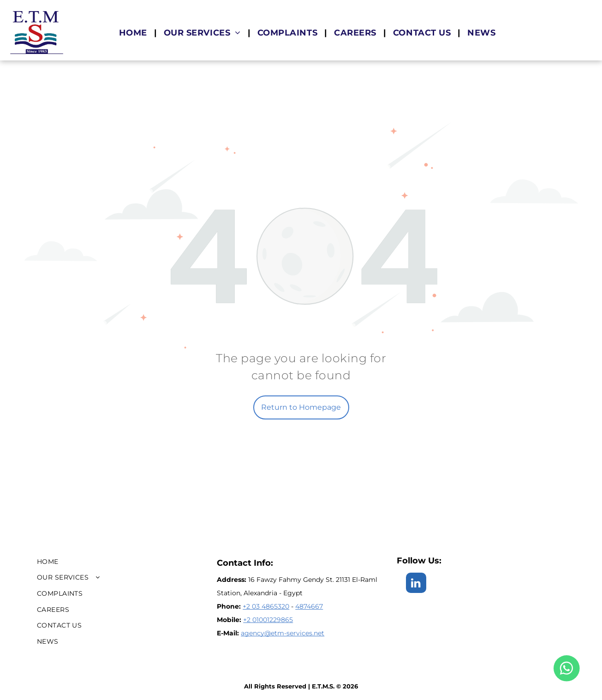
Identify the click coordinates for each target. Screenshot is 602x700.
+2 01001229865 (268, 620)
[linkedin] (416, 584)
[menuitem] (134, 33)
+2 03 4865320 (266, 606)
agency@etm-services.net (283, 633)
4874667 (309, 606)
